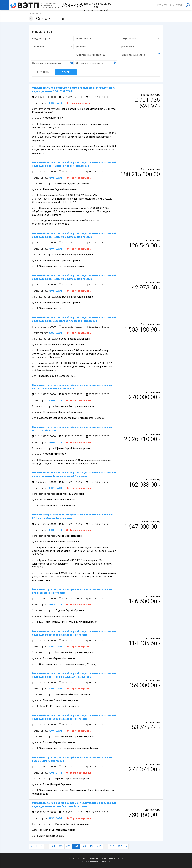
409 (92, 846)
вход (179, 5)
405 (61, 846)
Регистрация (164, 5)
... (46, 846)
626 (112, 846)
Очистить (43, 72)
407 (76, 846)
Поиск (66, 72)
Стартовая (34, 14)
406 (68, 846)
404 (53, 846)
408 (84, 846)
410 (99, 846)
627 (120, 846)
